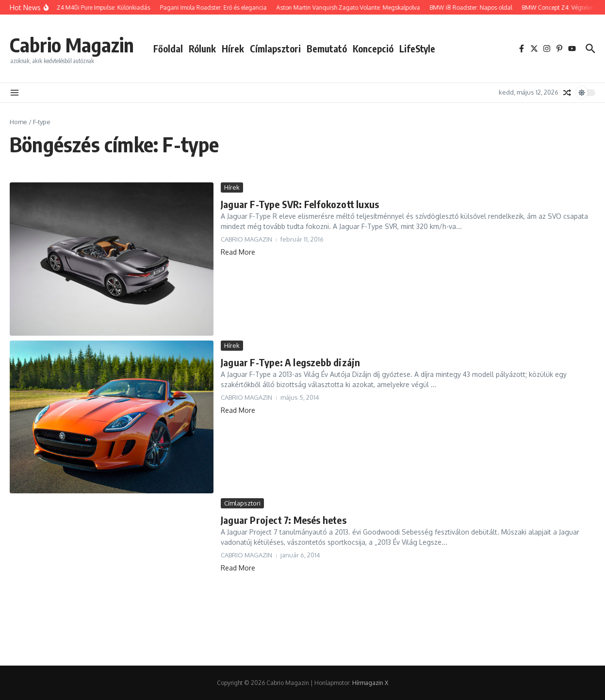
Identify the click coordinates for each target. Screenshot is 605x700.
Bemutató (327, 49)
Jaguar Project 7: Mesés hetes (284, 520)
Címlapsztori (275, 49)
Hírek (233, 49)
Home (18, 122)
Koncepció (373, 49)
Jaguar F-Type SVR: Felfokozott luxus (300, 204)
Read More (238, 252)
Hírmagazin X (370, 683)
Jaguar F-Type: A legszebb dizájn (290, 362)
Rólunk (202, 49)
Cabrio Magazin (72, 45)
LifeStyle (417, 49)
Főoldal (168, 49)
